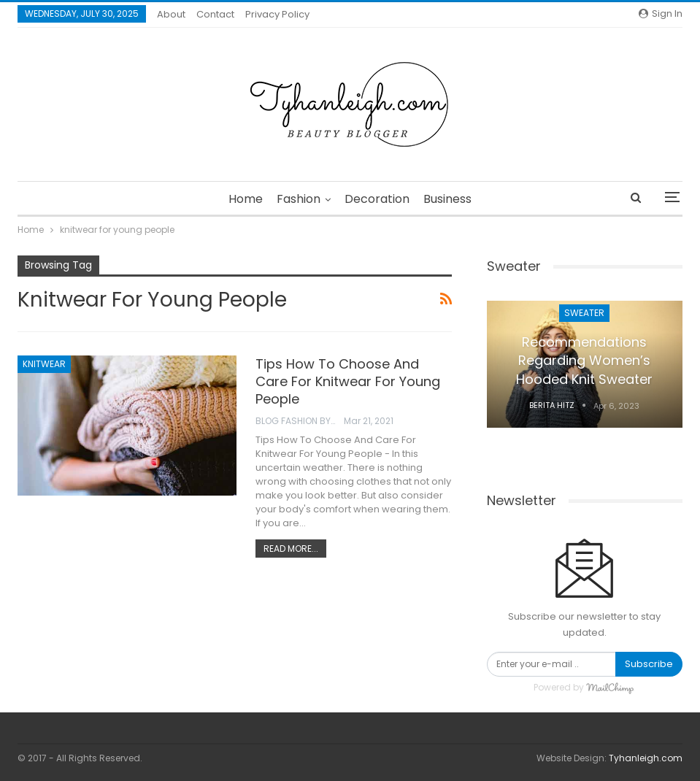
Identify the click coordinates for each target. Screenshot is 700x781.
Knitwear (44, 364)
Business (447, 199)
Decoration (377, 199)
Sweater (584, 313)
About (171, 14)
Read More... (291, 549)
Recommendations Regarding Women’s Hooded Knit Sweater (584, 360)
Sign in (661, 14)
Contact (215, 14)
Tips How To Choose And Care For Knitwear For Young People (348, 381)
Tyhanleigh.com (646, 758)
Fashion (299, 199)
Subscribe (649, 664)
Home (246, 199)
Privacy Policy (277, 14)
